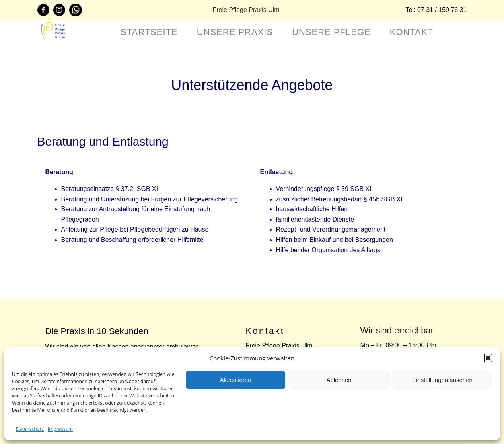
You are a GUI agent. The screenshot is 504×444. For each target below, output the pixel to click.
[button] (488, 358)
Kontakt (412, 32)
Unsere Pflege (331, 32)
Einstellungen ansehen (442, 380)
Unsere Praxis (235, 32)
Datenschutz (30, 429)
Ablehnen (339, 380)
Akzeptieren (235, 380)
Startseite (149, 32)
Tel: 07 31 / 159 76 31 (436, 10)
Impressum (60, 429)
